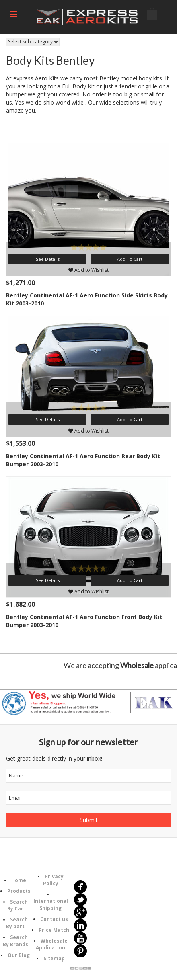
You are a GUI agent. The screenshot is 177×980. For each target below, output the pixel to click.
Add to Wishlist (88, 270)
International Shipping (51, 904)
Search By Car (17, 905)
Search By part (17, 923)
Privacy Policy (53, 880)
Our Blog (19, 955)
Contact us (54, 919)
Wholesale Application (52, 944)
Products (19, 891)
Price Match (54, 930)
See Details (48, 259)
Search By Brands (15, 941)
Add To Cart (130, 259)
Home (19, 880)
